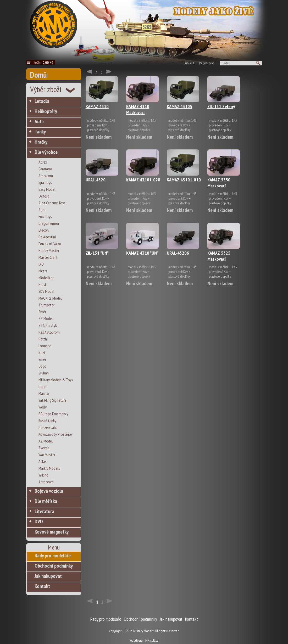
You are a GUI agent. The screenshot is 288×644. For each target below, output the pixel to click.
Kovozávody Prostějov (56, 434)
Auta (39, 121)
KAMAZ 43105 (179, 106)
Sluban (44, 373)
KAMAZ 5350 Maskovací (219, 183)
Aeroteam (46, 482)
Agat (42, 210)
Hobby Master (49, 250)
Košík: (44, 63)
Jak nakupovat (48, 576)
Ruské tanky (47, 421)
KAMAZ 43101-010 (184, 180)
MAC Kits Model (50, 298)
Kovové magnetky (52, 532)
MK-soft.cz (152, 640)
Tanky (40, 132)
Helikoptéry (46, 111)
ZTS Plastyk (48, 325)
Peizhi (43, 339)
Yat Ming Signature (52, 400)
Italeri (43, 387)
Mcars (43, 271)
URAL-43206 (178, 253)
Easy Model (47, 189)
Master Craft (48, 257)
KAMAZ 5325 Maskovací (219, 256)
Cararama (46, 169)
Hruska (43, 284)
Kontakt (42, 586)
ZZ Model (46, 318)
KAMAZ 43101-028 (143, 180)
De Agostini (47, 237)
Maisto (44, 393)
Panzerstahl (48, 427)
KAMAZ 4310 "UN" (142, 253)
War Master (47, 455)
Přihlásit (189, 63)
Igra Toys (45, 182)
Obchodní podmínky (54, 566)
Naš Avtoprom (49, 332)
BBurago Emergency (53, 414)
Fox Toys (45, 216)
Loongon (45, 346)
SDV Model (46, 291)
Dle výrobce (46, 152)
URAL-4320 (96, 180)
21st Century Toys (52, 203)
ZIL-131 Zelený (221, 106)
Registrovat (206, 63)
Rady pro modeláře (53, 556)
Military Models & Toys (56, 380)
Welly (43, 407)
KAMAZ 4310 (97, 106)
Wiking (43, 475)
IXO (41, 264)
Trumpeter (46, 305)
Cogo (42, 366)
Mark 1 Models (49, 468)
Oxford (44, 196)
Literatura (44, 511)
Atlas (43, 461)
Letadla (42, 101)
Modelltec (46, 278)
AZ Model (46, 441)
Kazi (42, 352)
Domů (38, 75)
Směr (42, 312)
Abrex (43, 162)
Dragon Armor (49, 223)
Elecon (44, 230)
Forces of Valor (50, 244)
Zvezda (44, 448)
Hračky (41, 142)
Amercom (46, 176)
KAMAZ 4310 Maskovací (138, 109)
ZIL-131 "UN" (97, 253)
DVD (39, 522)
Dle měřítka (46, 501)
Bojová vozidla (49, 491)
